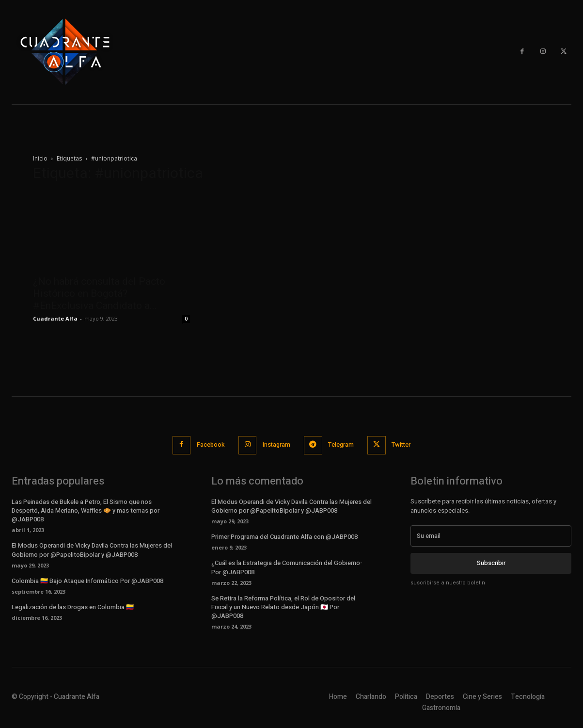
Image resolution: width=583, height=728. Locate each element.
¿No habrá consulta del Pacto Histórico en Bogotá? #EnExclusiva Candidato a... (99, 293)
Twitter (404, 445)
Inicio (40, 158)
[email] (491, 535)
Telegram (342, 445)
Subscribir (491, 562)
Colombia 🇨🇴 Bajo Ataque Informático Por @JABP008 (87, 580)
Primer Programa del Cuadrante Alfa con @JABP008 (284, 536)
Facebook (208, 445)
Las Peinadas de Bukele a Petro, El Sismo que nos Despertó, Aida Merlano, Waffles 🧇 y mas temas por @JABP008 (86, 510)
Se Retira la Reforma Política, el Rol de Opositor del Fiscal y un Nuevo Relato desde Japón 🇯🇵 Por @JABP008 (283, 607)
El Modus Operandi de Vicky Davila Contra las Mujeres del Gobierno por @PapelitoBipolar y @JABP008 (92, 550)
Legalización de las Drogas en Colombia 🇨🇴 (73, 607)
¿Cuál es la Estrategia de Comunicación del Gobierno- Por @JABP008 (287, 567)
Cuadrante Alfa (55, 318)
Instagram (276, 445)
